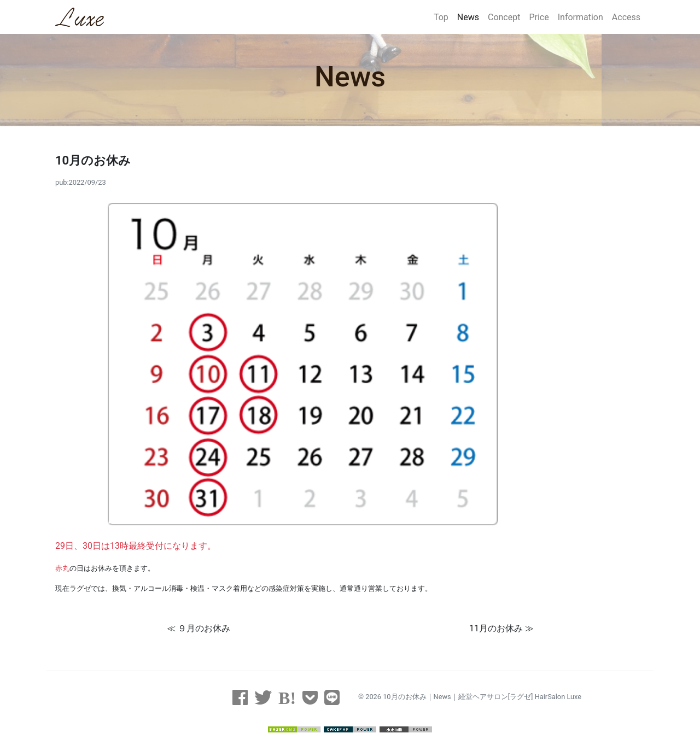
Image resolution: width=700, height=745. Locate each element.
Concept (504, 17)
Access (626, 17)
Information (581, 17)
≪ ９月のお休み (199, 628)
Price (539, 17)
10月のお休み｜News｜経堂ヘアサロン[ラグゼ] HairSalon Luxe (482, 697)
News (468, 17)
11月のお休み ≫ (501, 628)
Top (441, 17)
